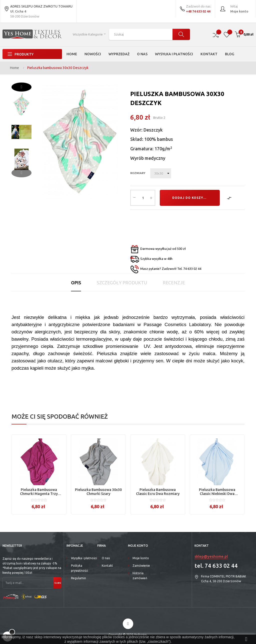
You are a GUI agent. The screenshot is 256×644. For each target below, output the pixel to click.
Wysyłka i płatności (84, 558)
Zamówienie (141, 566)
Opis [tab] (76, 283)
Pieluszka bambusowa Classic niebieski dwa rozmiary (217, 492)
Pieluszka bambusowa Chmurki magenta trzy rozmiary (39, 492)
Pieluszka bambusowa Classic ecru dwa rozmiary (158, 492)
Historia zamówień (140, 576)
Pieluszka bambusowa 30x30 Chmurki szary (98, 492)
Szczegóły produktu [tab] (122, 283)
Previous (21, 173)
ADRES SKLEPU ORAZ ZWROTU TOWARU (38, 9)
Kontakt (107, 566)
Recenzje (174, 283)
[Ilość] (143, 198)
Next (21, 87)
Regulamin (78, 578)
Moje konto (141, 558)
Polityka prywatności (79, 568)
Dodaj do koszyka (190, 198)
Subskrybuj (58, 583)
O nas (106, 558)
